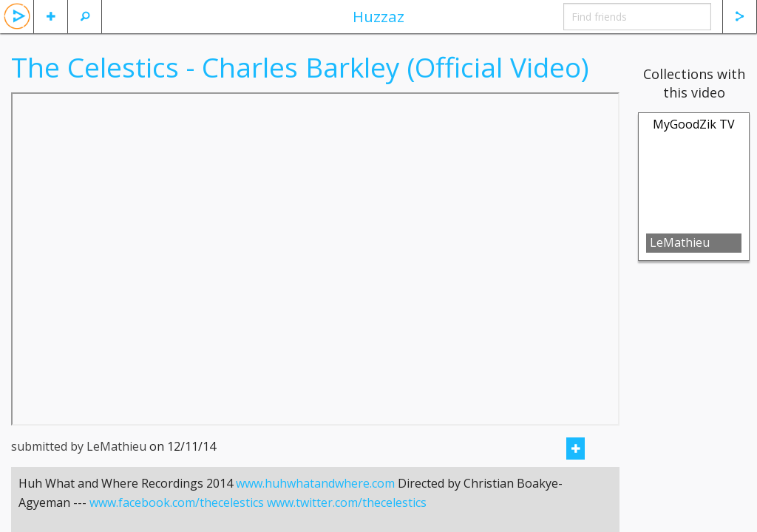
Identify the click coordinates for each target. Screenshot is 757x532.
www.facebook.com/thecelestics (177, 521)
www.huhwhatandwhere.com (315, 502)
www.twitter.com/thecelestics (347, 521)
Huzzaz (378, 16)
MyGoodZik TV (694, 124)
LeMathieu (680, 242)
